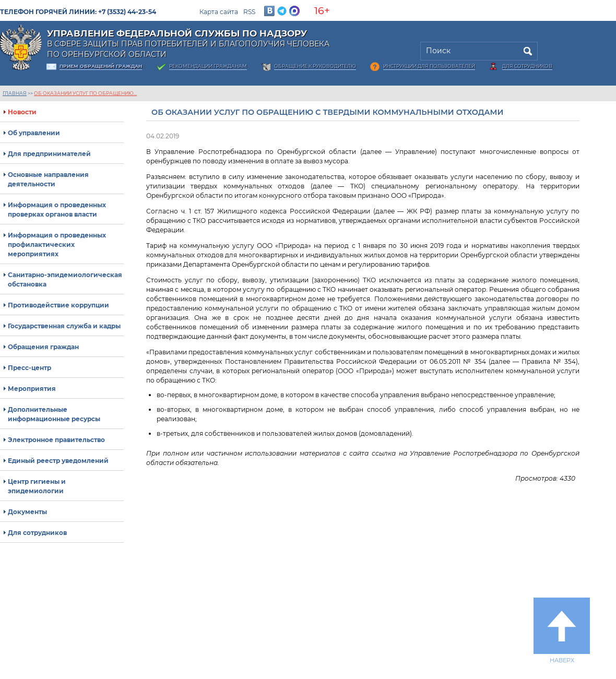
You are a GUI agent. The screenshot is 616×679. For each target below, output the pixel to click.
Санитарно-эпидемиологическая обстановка (65, 279)
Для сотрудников (527, 66)
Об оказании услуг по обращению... (85, 93)
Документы (27, 512)
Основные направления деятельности (48, 179)
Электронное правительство (56, 440)
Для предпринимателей (49, 154)
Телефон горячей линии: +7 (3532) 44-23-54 (78, 12)
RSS (249, 12)
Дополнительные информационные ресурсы (54, 414)
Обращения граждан (43, 347)
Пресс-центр (29, 368)
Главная (15, 93)
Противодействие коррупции (58, 305)
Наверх (562, 630)
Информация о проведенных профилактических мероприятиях (57, 245)
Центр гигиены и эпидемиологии (37, 486)
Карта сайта (219, 12)
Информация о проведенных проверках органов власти (57, 210)
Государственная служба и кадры (64, 326)
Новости (22, 112)
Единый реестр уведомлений (58, 461)
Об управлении (34, 133)
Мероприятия (32, 389)
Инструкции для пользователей (429, 66)
